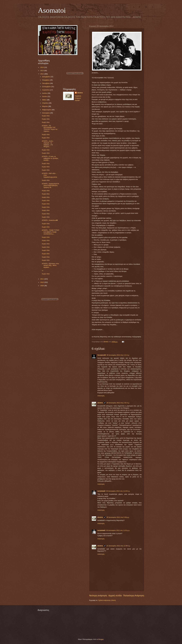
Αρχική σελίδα (115, 596)
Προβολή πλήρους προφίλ (78, 98)
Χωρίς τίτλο (46, 116)
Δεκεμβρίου (46, 77)
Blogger (101, 639)
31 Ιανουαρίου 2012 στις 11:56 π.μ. (118, 546)
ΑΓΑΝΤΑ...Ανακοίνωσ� (50, 220)
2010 (42, 282)
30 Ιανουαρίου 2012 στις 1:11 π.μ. (118, 355)
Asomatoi (52, 10)
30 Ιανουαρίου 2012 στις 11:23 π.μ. (118, 491)
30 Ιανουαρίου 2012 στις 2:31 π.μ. (118, 403)
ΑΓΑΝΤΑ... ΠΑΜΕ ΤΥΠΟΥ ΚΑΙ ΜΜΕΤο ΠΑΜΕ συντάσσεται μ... (51, 232)
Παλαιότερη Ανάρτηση (134, 596)
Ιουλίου (45, 93)
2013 (42, 71)
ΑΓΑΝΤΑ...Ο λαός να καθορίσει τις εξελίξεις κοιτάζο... (50, 158)
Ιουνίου (45, 96)
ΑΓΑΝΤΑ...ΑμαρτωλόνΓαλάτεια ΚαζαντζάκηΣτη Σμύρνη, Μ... (50, 185)
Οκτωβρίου (46, 83)
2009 (42, 286)
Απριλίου (45, 103)
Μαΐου (45, 100)
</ (42, 271)
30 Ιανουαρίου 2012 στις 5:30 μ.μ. (118, 517)
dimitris (100, 403)
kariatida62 (101, 491)
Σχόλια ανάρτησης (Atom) (107, 600)
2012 (42, 74)
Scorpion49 (102, 355)
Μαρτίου (45, 106)
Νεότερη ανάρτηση (98, 596)
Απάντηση (101, 396)
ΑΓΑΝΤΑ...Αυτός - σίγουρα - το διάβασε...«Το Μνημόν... (48, 144)
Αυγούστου (46, 90)
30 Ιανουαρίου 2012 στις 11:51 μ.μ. (118, 530)
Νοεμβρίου (46, 80)
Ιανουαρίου (46, 113)
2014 (42, 67)
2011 (42, 279)
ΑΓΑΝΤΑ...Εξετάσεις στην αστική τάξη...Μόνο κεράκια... (50, 265)
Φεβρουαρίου (47, 110)
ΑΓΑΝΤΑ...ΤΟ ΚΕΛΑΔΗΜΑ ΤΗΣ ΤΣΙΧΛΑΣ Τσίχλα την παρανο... (50, 128)
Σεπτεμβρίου (47, 87)
